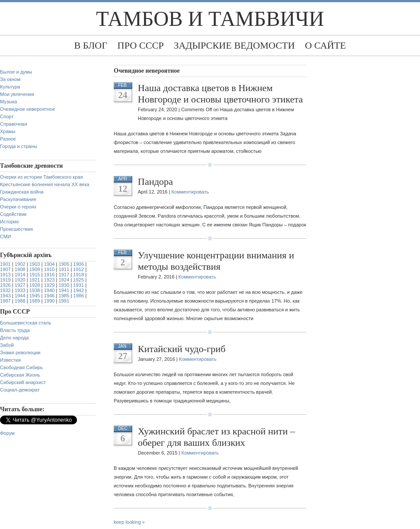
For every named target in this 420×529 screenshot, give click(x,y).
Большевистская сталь (26, 323)
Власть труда (15, 330)
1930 (64, 285)
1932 (5, 290)
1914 (20, 275)
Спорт (7, 116)
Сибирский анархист (23, 382)
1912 (78, 269)
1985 (64, 296)
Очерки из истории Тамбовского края (41, 177)
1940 (49, 290)
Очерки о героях (18, 207)
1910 (49, 269)
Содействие (13, 214)
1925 (78, 280)
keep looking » (129, 522)
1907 (5, 269)
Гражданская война (22, 192)
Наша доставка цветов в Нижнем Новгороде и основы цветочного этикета (220, 93)
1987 (5, 301)
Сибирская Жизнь (20, 375)
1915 (35, 275)
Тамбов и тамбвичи (210, 19)
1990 (49, 301)
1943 (5, 296)
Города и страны (19, 146)
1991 (64, 301)
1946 (49, 296)
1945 (35, 296)
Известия (10, 360)
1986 (78, 296)
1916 (49, 275)
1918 (78, 275)
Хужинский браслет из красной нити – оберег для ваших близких (216, 437)
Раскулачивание (18, 199)
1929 (49, 285)
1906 (78, 264)
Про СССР (140, 45)
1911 (64, 269)
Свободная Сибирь (21, 367)
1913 (5, 275)
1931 (78, 285)
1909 (35, 269)
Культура (10, 87)
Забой (7, 345)
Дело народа (14, 338)
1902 (20, 264)
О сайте (325, 45)
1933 (20, 290)
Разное (8, 139)
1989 (35, 301)
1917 (64, 275)
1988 (20, 301)
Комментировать (190, 192)
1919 (5, 280)
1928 (35, 285)
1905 (64, 264)
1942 (78, 290)
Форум (7, 433)
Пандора (155, 182)
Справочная (14, 124)
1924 (64, 280)
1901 (5, 264)
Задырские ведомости (234, 45)
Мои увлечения (17, 94)
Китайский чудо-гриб (182, 349)
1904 (49, 264)
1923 (49, 280)
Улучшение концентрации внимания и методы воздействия (216, 261)
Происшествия (16, 229)
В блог (91, 45)
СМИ (5, 236)
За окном (10, 79)
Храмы (8, 131)
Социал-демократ (20, 390)
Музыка (9, 102)
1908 (20, 269)
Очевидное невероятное (28, 109)
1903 (35, 264)
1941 (64, 290)
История (9, 222)
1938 (35, 290)
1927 (20, 285)
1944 (20, 296)
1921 (35, 280)
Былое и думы (16, 72)
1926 (5, 285)
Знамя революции (20, 353)
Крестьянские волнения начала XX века (45, 184)
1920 (20, 280)
